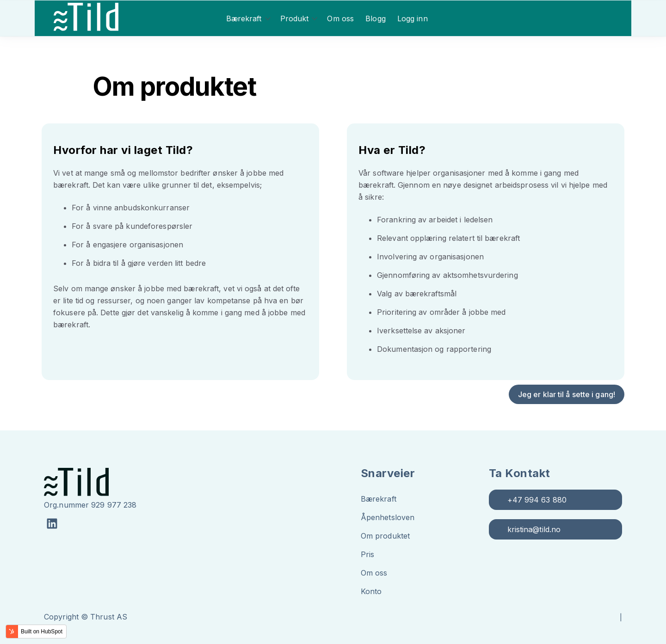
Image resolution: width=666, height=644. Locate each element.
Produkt (295, 18)
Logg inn (413, 18)
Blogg (376, 18)
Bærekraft (244, 18)
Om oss (340, 18)
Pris (367, 554)
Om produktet (385, 536)
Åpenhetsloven (388, 517)
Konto (371, 591)
